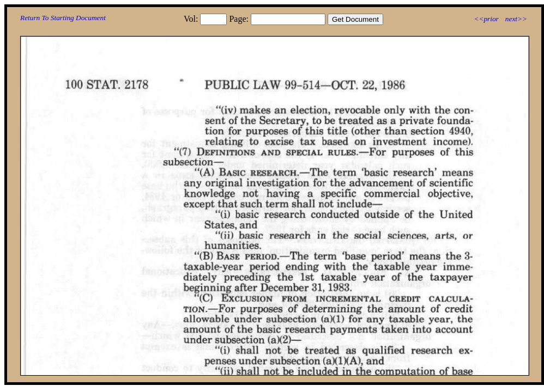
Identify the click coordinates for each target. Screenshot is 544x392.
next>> (516, 19)
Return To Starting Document (63, 18)
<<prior (486, 19)
